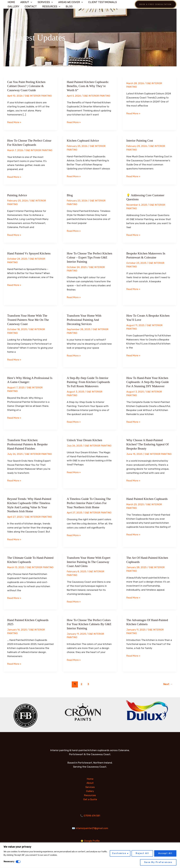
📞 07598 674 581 (90, 814)
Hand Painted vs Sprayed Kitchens (30, 253)
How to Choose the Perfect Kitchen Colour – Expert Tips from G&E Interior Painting (89, 257)
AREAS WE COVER (70, 2)
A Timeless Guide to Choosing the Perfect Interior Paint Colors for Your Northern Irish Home (89, 502)
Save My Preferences (158, 862)
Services (45, 2)
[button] (31, 2)
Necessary (9, 862)
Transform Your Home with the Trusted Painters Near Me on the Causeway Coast (29, 319)
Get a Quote (90, 798)
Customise (119, 853)
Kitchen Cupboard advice (83, 140)
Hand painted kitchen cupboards (148, 498)
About (90, 782)
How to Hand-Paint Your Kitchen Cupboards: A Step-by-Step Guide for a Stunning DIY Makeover (148, 381)
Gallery (13, 6)
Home (11, 2)
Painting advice (17, 195)
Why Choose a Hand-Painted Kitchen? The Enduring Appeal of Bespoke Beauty (148, 444)
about (26, 2)
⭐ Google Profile (90, 839)
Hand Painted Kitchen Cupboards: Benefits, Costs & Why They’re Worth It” (88, 86)
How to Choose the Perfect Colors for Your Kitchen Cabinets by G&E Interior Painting (90, 623)
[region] (90, 855)
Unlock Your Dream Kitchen (85, 439)
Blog (68, 6)
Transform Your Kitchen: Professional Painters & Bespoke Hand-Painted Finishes (28, 444)
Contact (31, 6)
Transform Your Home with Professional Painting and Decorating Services (85, 319)
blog (70, 195)
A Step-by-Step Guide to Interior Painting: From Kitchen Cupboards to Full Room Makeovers (89, 381)
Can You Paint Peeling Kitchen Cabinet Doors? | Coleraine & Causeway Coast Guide (27, 86)
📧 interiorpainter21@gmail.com (90, 826)
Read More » (14, 122)
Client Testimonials (102, 2)
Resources (51, 6)
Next (168, 683)
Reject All (142, 853)
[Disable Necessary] (18, 862)
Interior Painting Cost (140, 140)
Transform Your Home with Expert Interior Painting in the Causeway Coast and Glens (89, 561)
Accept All (165, 853)
